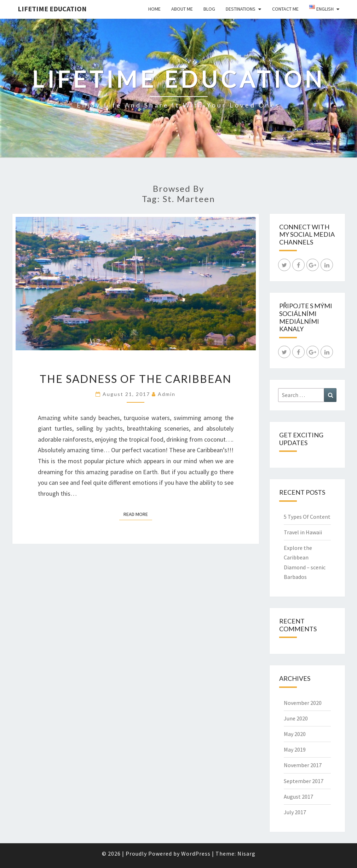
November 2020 (303, 703)
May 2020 (295, 734)
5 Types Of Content (307, 517)
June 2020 (296, 718)
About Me (182, 9)
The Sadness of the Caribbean (136, 379)
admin (167, 394)
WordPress (196, 853)
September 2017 (304, 781)
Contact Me (285, 9)
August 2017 (298, 797)
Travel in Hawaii (303, 532)
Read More (138, 514)
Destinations (241, 9)
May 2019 (295, 749)
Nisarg (246, 853)
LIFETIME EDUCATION (52, 9)
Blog (209, 9)
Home (154, 9)
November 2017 (303, 765)
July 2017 (295, 812)
